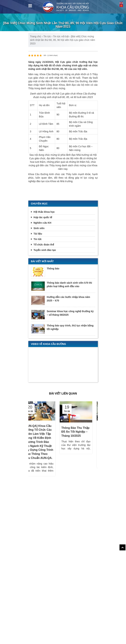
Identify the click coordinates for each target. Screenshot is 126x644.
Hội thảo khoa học (44, 212)
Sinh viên (39, 228)
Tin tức (47, 36)
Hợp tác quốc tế (43, 217)
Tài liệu (38, 234)
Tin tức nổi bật (61, 36)
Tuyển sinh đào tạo (45, 250)
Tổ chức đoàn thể (44, 245)
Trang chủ (36, 36)
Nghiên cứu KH (42, 223)
